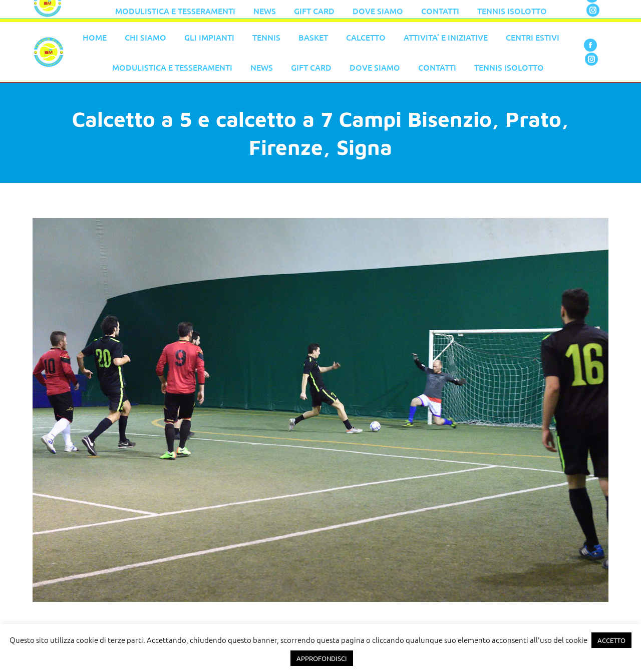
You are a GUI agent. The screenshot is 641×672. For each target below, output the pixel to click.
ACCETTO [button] (611, 640)
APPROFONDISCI (322, 658)
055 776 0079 (245, 11)
